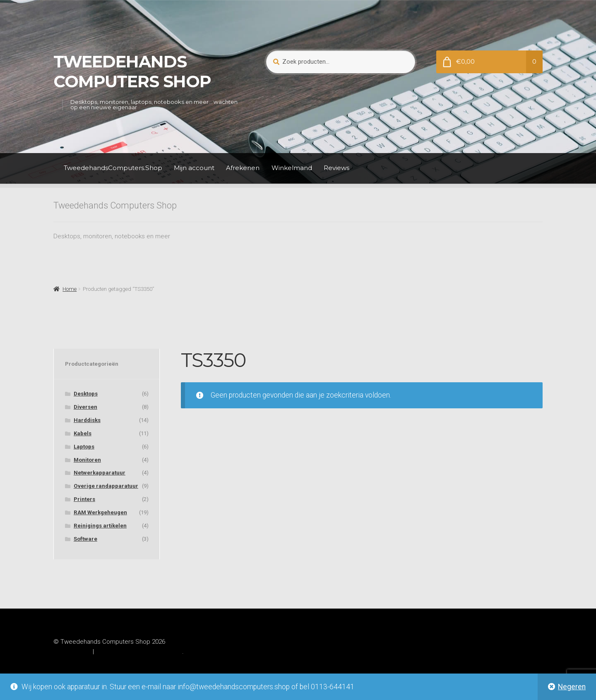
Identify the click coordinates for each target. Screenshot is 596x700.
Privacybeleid (72, 652)
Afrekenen (243, 168)
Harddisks (87, 420)
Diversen (85, 407)
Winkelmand (292, 168)
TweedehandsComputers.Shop (113, 168)
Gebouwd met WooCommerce (139, 652)
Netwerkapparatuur (100, 473)
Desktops (86, 394)
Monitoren (87, 460)
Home (70, 289)
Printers (84, 499)
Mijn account (194, 168)
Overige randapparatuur (106, 486)
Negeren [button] (572, 687)
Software (85, 539)
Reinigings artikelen (100, 526)
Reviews (336, 168)
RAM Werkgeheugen (100, 512)
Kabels (83, 433)
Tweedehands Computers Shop (132, 72)
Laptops (84, 447)
